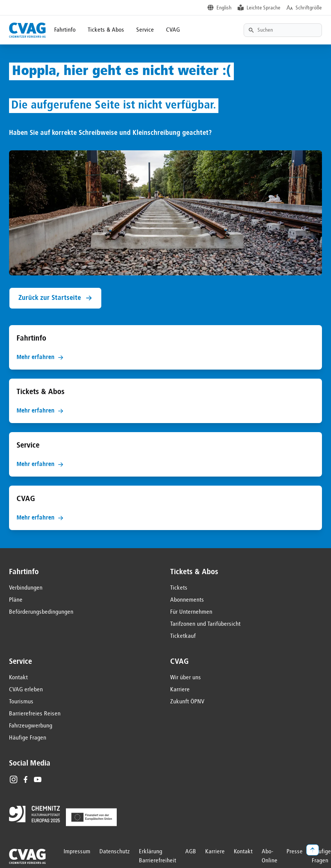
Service (145, 30)
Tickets (179, 588)
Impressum (77, 852)
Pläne (16, 600)
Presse (295, 852)
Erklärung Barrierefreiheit (158, 856)
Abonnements (187, 600)
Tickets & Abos (106, 30)
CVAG (173, 30)
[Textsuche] (283, 30)
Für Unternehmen (191, 612)
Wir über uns (186, 678)
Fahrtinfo (65, 30)
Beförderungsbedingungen (41, 612)
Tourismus (21, 702)
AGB (191, 852)
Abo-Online (270, 856)
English (224, 8)
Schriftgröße (309, 8)
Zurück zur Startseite (55, 298)
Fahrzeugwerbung (31, 726)
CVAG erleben (26, 690)
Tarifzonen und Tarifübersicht (205, 624)
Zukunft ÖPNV (187, 702)
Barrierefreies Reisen (35, 714)
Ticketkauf (183, 636)
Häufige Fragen (28, 738)
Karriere (180, 690)
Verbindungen (26, 588)
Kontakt (18, 678)
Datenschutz (115, 852)
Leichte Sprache (264, 8)
